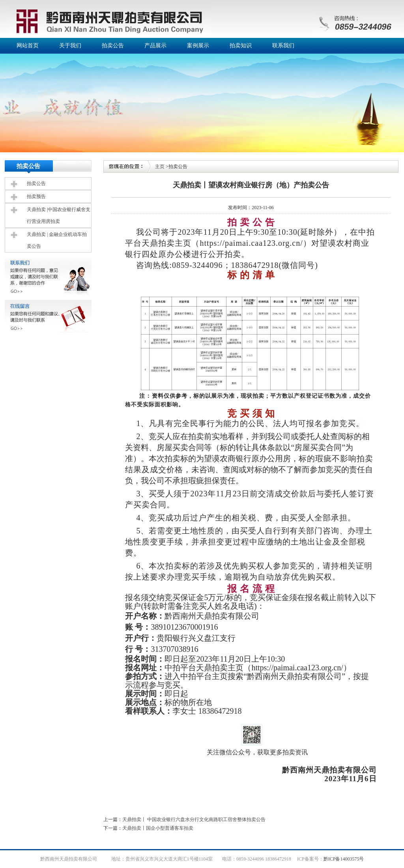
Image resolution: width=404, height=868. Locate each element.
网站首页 (28, 46)
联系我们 (283, 46)
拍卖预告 (36, 196)
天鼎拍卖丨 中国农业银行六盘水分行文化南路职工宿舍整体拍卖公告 (194, 819)
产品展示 (155, 46)
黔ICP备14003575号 (344, 859)
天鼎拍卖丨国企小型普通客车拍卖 (158, 828)
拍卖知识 (241, 46)
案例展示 (198, 46)
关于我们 (70, 46)
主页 (160, 166)
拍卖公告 (113, 46)
